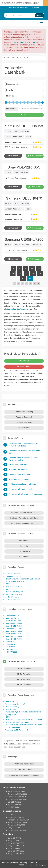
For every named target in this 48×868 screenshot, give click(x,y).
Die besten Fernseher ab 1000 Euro (24, 523)
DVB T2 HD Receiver (14, 594)
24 (39, 268)
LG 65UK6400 (11, 641)
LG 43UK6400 (11, 649)
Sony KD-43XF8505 (14, 629)
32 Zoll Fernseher (13, 600)
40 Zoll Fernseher (13, 597)
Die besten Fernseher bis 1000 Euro (24, 518)
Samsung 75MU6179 (16, 791)
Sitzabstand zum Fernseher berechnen (24, 776)
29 (40, 273)
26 (20, 273)
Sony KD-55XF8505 (14, 634)
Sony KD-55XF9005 (16, 804)
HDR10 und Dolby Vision (16, 592)
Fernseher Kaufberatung (18, 309)
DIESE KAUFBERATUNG (24, 42)
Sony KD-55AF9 (12, 618)
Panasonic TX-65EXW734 (18, 820)
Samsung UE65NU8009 (18, 799)
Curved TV (24, 546)
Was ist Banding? (12, 701)
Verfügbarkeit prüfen (36, 156)
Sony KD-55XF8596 (14, 636)
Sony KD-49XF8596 (14, 639)
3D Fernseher (24, 557)
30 (23, 279)
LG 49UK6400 (11, 647)
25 (13, 273)
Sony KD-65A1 (14, 828)
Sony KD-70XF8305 (14, 621)
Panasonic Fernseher (14, 576)
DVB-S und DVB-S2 (14, 587)
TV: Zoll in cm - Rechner (24, 770)
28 (33, 273)
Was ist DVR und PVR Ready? (18, 722)
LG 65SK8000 (14, 807)
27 (26, 273)
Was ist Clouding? (13, 707)
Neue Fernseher (24, 428)
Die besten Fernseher (24, 422)
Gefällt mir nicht (24, 367)
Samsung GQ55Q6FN (17, 797)
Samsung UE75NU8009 (18, 830)
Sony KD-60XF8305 (14, 623)
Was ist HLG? (11, 709)
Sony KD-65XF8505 (14, 626)
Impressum (6, 863)
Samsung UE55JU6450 (24, 126)
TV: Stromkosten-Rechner (24, 764)
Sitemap (32, 863)
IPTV (7, 584)
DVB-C (8, 589)
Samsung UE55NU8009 (18, 794)
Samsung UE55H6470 (24, 198)
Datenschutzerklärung (26, 4)
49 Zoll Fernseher (13, 574)
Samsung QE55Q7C (16, 817)
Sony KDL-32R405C (24, 167)
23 (32, 268)
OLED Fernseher (24, 551)
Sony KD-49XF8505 (14, 631)
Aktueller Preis (35, 187)
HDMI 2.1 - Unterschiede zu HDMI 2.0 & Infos (24, 720)
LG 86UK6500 (11, 652)
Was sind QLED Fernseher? (17, 730)
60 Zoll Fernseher (24, 679)
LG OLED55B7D (15, 802)
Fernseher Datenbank (24, 417)
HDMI (8, 717)
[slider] (6, 102)
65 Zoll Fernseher (24, 685)
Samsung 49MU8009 (16, 825)
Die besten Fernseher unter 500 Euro (24, 513)
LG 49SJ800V (14, 815)
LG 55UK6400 (11, 644)
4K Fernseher (24, 541)
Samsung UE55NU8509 (18, 822)
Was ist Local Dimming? (15, 704)
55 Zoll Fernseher (24, 674)
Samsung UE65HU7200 (24, 239)
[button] (24, 84)
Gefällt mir (24, 361)
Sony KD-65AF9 (12, 616)
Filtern (24, 115)
